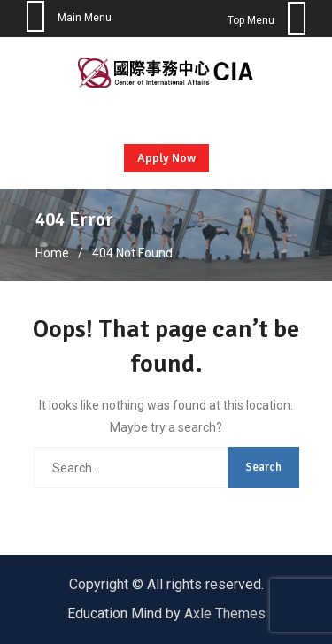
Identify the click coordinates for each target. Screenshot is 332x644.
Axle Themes (225, 613)
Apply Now (166, 158)
